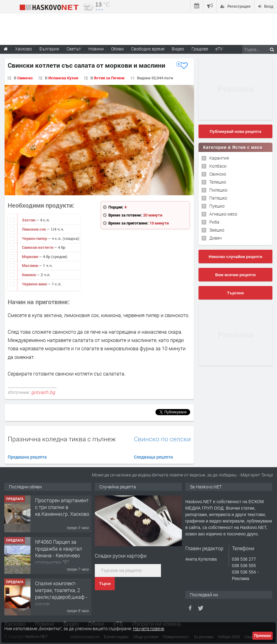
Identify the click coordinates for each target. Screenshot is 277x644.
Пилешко (218, 190)
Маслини (30, 265)
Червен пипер (35, 238)
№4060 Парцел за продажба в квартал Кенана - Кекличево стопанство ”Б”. (58, 552)
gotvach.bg (43, 392)
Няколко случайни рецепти (235, 257)
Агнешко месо (223, 214)
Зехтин (29, 220)
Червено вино (35, 284)
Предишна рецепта (27, 457)
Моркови (30, 256)
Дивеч (215, 238)
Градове (200, 49)
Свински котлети (38, 247)
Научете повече (149, 628)
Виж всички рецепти (235, 275)
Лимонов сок (34, 229)
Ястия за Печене (109, 78)
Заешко (217, 230)
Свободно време (148, 49)
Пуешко (217, 206)
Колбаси (218, 166)
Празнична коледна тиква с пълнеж (62, 439)
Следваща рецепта (153, 457)
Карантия (219, 158)
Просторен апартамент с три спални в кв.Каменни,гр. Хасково (62, 507)
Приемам (263, 636)
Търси (105, 584)
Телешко (218, 182)
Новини (96, 49)
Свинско (25, 78)
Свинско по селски (162, 439)
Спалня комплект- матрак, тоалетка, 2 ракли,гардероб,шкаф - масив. (61, 594)
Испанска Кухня (63, 78)
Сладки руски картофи (121, 556)
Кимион (29, 275)
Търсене (236, 293)
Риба (214, 222)
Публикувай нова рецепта (235, 131)
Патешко (218, 198)
